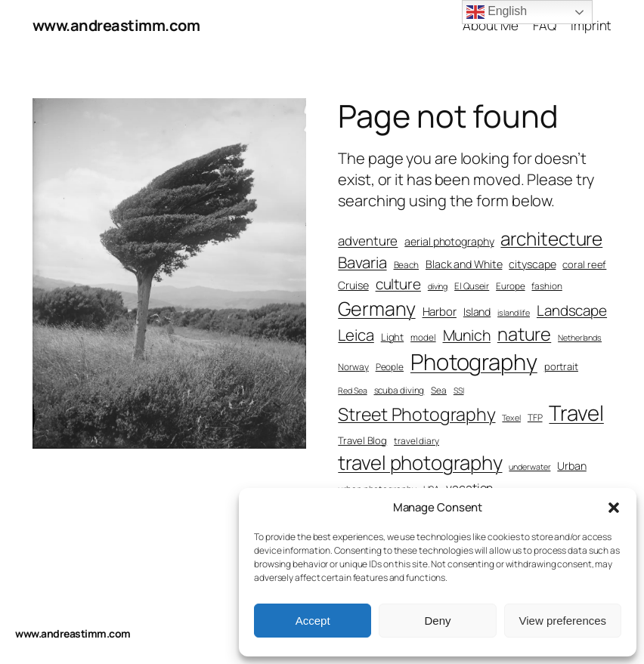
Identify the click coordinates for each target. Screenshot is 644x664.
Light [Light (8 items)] (393, 337)
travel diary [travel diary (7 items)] (416, 441)
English (497, 12)
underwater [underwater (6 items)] (529, 467)
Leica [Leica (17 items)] (356, 335)
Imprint (591, 25)
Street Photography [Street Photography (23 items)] (416, 414)
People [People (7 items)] (390, 367)
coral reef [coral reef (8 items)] (584, 264)
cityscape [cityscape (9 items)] (532, 264)
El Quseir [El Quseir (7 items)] (472, 286)
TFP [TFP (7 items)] (535, 418)
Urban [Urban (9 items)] (572, 466)
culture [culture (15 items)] (398, 284)
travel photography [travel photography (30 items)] (420, 463)
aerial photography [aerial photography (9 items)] (449, 241)
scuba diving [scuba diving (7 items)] (399, 391)
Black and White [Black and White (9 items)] (464, 264)
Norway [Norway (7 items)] (353, 367)
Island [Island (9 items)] (477, 312)
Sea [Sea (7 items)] (439, 391)
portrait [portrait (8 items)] (561, 366)
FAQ (545, 25)
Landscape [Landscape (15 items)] (572, 310)
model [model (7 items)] (423, 338)
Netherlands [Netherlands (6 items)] (580, 338)
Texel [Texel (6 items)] (511, 418)
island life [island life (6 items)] (514, 313)
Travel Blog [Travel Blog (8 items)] (362, 440)
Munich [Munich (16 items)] (467, 335)
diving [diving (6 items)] (438, 286)
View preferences (563, 621)
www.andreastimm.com (116, 25)
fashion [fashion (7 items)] (546, 286)
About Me (491, 25)
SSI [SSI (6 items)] (459, 391)
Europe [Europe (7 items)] (510, 286)
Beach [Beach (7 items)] (407, 265)
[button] (614, 508)
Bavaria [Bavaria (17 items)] (362, 262)
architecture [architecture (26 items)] (551, 238)
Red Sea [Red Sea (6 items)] (352, 391)
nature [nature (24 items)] (524, 334)
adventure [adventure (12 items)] (368, 241)
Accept (313, 621)
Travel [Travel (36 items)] (576, 413)
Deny (437, 621)
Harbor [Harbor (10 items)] (440, 312)
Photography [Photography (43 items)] (474, 362)
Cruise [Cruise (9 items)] (353, 285)
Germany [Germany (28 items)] (376, 309)
